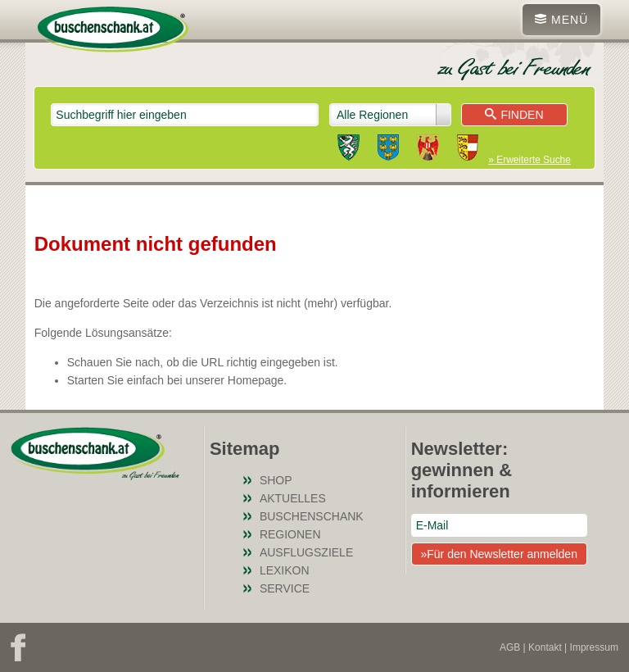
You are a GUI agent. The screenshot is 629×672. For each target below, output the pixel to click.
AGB (510, 647)
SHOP (276, 480)
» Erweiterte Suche (529, 160)
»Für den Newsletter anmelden (498, 554)
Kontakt (545, 647)
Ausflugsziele (306, 552)
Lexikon (285, 570)
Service (285, 588)
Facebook (18, 647)
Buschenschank (312, 516)
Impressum (594, 647)
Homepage (256, 380)
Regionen (290, 534)
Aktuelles (293, 498)
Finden (514, 115)
